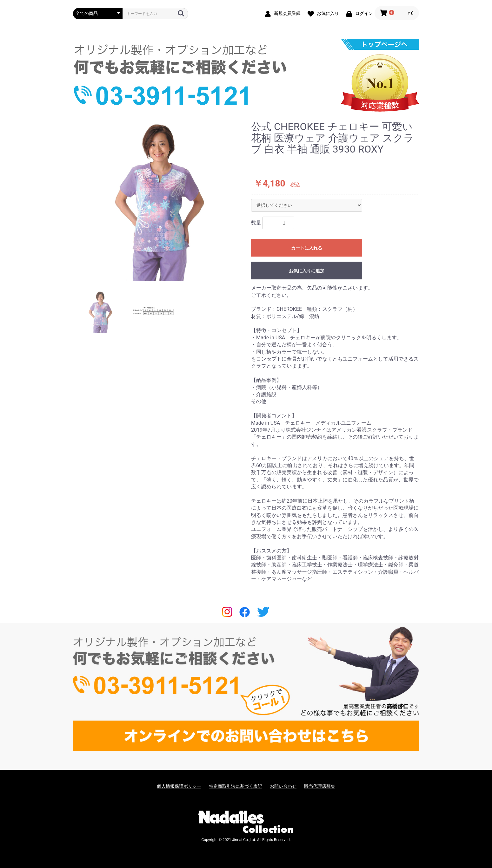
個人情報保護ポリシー (179, 786)
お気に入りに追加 (307, 271)
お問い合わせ (283, 786)
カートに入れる (307, 248)
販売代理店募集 (320, 786)
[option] (160, 201)
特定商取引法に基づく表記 (236, 786)
